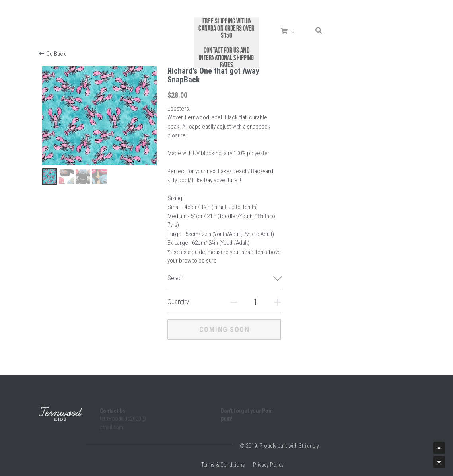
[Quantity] (339, 276)
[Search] (321, 14)
